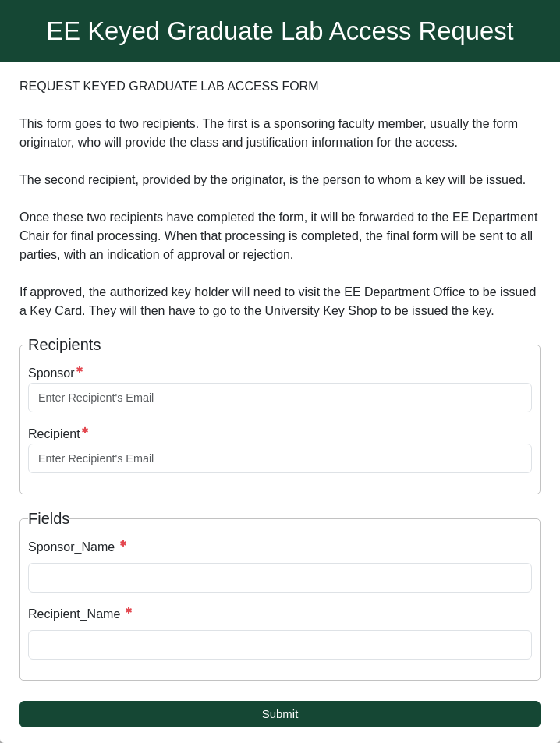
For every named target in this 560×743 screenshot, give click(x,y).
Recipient (54, 434)
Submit (280, 714)
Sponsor (51, 373)
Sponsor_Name (73, 547)
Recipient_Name (76, 614)
